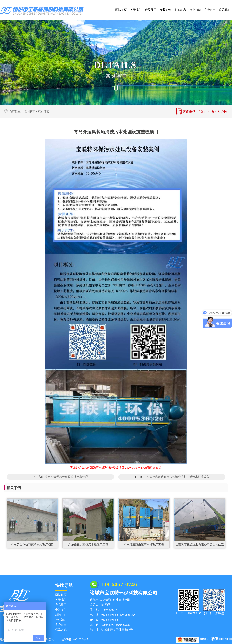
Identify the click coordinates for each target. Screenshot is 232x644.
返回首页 (30, 111)
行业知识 (195, 10)
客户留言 (61, 625)
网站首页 (121, 10)
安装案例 (165, 10)
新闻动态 (180, 10)
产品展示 (151, 10)
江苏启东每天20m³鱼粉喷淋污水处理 (65, 477)
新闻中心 (61, 615)
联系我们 (225, 10)
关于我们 (136, 10)
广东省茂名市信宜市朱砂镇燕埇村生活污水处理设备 (176, 477)
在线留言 (210, 10)
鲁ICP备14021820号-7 (75, 639)
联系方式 (61, 630)
